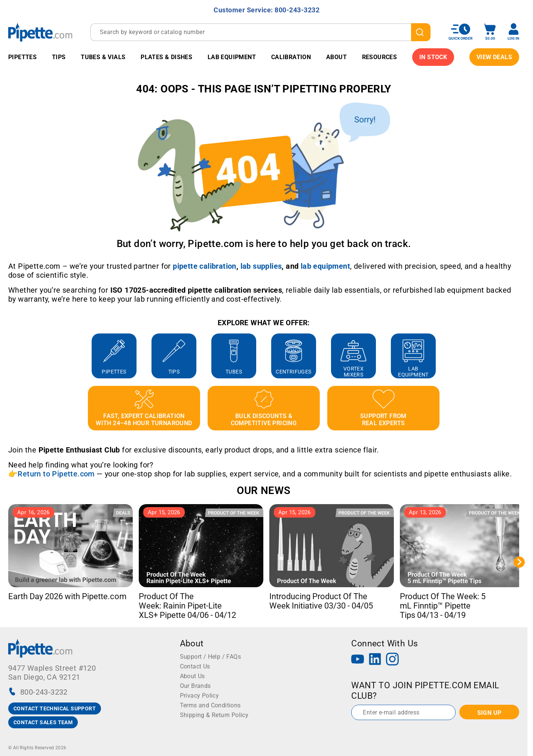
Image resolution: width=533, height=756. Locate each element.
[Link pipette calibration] (205, 266)
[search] (421, 32)
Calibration (291, 57)
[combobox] (260, 32)
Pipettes (22, 57)
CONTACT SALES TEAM (43, 722)
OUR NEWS (264, 490)
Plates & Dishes (166, 57)
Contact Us (195, 666)
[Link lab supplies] (261, 266)
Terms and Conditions (210, 705)
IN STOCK (433, 57)
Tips (59, 57)
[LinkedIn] (375, 660)
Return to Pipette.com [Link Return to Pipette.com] (56, 474)
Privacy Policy (200, 696)
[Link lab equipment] (325, 266)
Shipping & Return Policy (214, 715)
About (336, 57)
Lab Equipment (232, 57)
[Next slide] (519, 562)
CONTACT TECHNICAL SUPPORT (55, 708)
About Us (192, 676)
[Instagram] (392, 660)
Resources (380, 57)
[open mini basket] (490, 32)
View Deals (494, 57)
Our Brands (195, 686)
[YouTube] (358, 660)
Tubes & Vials (103, 57)
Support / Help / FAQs (210, 657)
